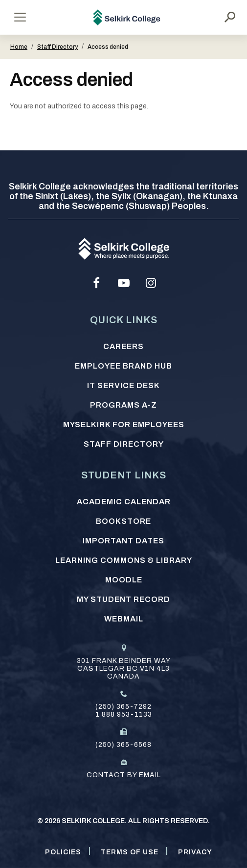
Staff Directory (57, 47)
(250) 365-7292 (123, 707)
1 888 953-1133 (124, 714)
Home (19, 47)
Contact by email (124, 775)
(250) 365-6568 (123, 745)
